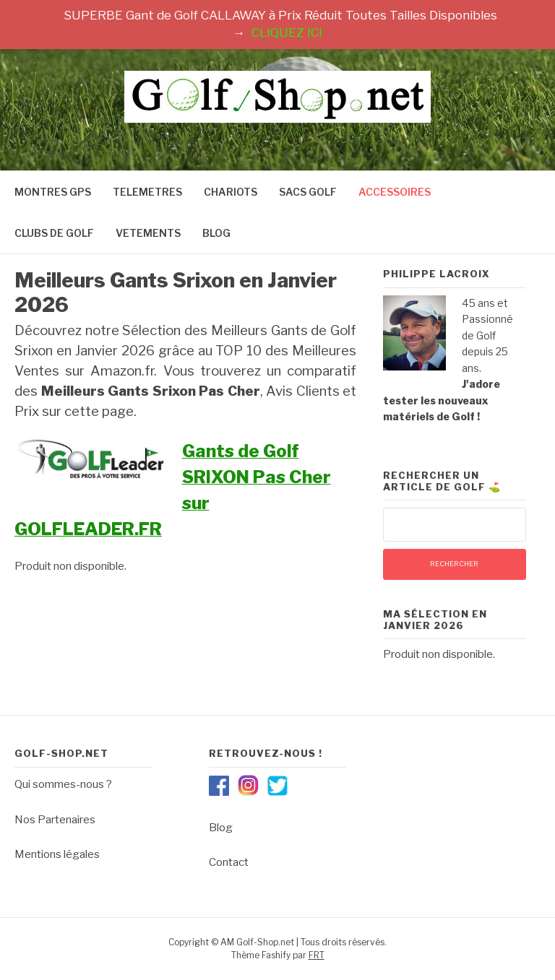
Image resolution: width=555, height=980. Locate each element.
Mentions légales (57, 854)
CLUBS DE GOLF (54, 233)
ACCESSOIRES (395, 192)
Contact (229, 862)
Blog (221, 828)
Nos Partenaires (55, 820)
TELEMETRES (147, 192)
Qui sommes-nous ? (63, 784)
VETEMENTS (148, 233)
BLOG (216, 233)
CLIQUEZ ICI (287, 32)
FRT (317, 955)
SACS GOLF (308, 192)
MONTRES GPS (53, 192)
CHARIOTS (231, 192)
